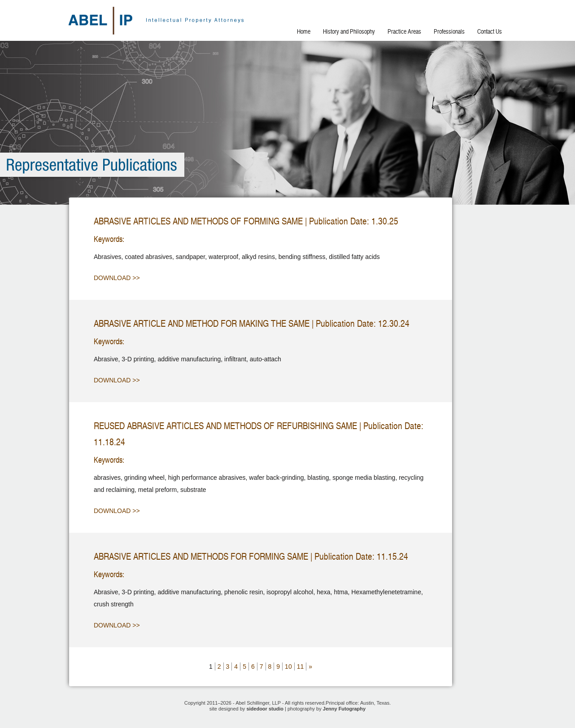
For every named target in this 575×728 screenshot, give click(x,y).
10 (288, 667)
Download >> (117, 278)
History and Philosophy (349, 31)
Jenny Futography (344, 709)
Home (304, 31)
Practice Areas (404, 31)
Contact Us (490, 31)
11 (301, 667)
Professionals (449, 31)
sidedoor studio (265, 709)
